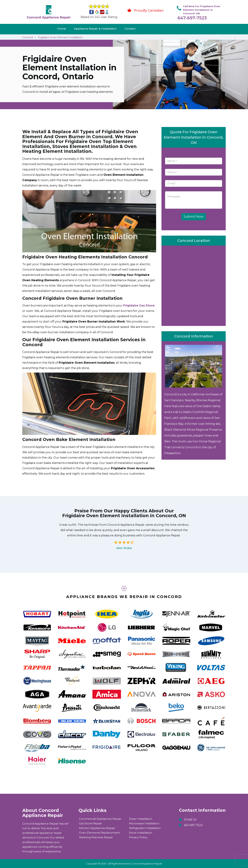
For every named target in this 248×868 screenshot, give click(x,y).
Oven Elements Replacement (99, 833)
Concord (28, 37)
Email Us (190, 819)
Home (62, 29)
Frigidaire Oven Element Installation (60, 37)
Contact (130, 29)
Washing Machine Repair (96, 837)
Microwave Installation (144, 823)
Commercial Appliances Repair (100, 819)
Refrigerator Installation (145, 828)
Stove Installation (141, 833)
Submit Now (194, 217)
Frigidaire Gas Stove (139, 306)
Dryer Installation (141, 819)
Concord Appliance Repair (147, 864)
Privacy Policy (138, 837)
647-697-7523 (192, 18)
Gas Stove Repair (90, 823)
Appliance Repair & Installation (95, 29)
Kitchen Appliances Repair (97, 828)
